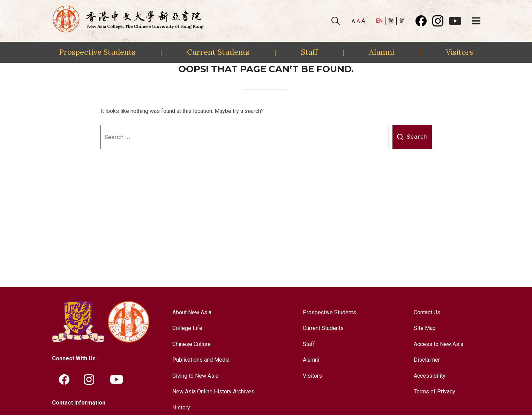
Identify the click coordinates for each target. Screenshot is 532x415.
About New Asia (192, 312)
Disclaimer (427, 360)
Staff (309, 52)
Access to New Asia (439, 344)
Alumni (382, 52)
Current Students (218, 52)
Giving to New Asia (195, 376)
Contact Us (427, 312)
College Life (187, 328)
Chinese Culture (192, 344)
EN (379, 21)
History (181, 408)
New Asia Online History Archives (213, 391)
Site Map (425, 328)
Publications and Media (201, 360)
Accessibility (430, 376)
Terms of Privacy (434, 391)
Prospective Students (97, 52)
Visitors (459, 52)
